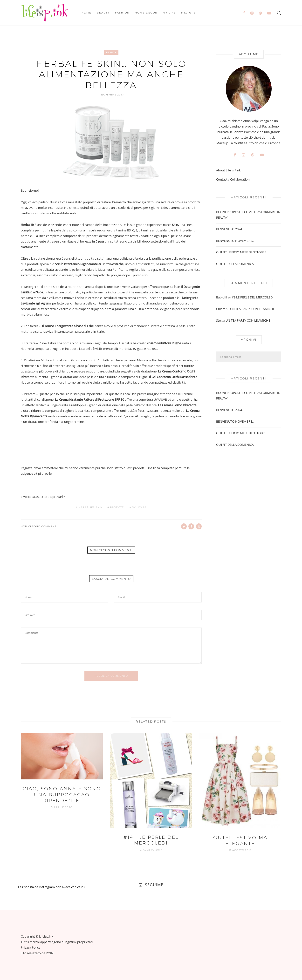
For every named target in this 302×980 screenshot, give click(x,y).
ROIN (50, 953)
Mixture (189, 13)
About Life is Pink (228, 170)
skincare (139, 507)
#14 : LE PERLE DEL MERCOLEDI (151, 840)
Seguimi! (154, 885)
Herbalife (27, 225)
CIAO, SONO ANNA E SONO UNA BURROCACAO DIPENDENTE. (62, 795)
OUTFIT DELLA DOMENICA (235, 264)
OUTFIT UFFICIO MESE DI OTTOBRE (241, 252)
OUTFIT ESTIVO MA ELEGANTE (240, 841)
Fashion (122, 13)
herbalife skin (90, 507)
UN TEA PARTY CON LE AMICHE (252, 309)
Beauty (103, 13)
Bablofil (222, 297)
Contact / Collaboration (233, 179)
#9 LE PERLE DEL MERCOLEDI (253, 297)
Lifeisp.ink (46, 936)
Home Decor (146, 13)
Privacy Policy (31, 947)
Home (86, 13)
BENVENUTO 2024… (230, 229)
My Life (169, 13)
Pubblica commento (111, 676)
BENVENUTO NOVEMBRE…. (236, 241)
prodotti (117, 507)
